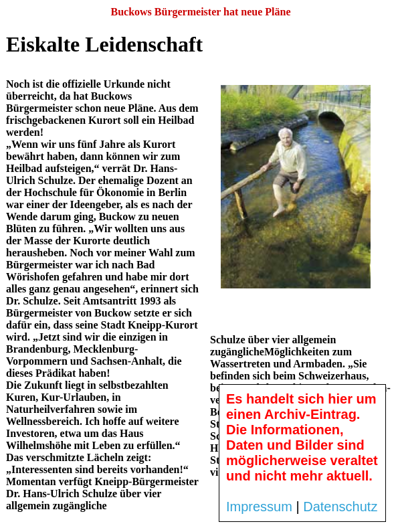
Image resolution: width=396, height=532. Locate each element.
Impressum (259, 507)
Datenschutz (340, 507)
